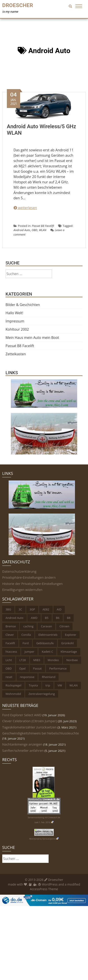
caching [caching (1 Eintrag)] (28, 626)
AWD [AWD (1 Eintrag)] (34, 618)
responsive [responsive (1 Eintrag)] (27, 677)
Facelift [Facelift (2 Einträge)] (10, 643)
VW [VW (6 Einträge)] (60, 685)
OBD (34, 230)
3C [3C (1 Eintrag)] (20, 609)
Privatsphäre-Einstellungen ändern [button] (29, 577)
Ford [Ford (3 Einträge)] (26, 643)
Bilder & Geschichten (23, 305)
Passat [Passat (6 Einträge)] (37, 668)
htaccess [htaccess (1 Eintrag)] (11, 652)
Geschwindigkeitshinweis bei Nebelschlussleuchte (41, 733)
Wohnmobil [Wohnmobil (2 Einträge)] (13, 694)
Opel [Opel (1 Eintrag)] (22, 668)
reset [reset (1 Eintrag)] (9, 677)
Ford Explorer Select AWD (22, 715)
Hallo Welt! (14, 313)
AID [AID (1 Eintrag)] (59, 609)
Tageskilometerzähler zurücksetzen (29, 727)
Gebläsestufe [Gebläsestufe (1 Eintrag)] (45, 643)
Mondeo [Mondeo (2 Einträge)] (53, 660)
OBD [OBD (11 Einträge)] (9, 668)
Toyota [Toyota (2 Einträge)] (33, 685)
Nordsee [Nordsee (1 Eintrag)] (72, 660)
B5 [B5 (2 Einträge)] (47, 618)
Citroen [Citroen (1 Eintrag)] (64, 626)
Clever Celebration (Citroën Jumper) (30, 721)
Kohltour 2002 (17, 329)
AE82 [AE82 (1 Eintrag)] (46, 609)
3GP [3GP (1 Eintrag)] (32, 609)
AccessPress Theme (44, 889)
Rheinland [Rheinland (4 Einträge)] (49, 677)
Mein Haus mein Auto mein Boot (32, 338)
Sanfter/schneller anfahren (23, 750)
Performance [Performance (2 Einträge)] (58, 668)
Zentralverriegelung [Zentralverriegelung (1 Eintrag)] (42, 694)
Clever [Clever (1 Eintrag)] (10, 635)
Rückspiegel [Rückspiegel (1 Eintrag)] (13, 685)
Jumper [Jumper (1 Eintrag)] (29, 652)
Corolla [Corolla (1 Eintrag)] (26, 635)
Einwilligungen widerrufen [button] (22, 590)
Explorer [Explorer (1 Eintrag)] (71, 635)
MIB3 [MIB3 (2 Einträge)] (37, 660)
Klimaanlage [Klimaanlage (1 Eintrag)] (69, 652)
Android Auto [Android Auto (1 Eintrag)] (14, 618)
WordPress (48, 884)
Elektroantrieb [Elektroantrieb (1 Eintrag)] (48, 635)
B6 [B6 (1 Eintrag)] (58, 618)
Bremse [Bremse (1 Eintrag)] (11, 626)
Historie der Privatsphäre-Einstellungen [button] (33, 584)
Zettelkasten (16, 354)
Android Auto (22, 230)
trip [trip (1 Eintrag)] (48, 685)
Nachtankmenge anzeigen (22, 744)
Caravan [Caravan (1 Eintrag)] (46, 626)
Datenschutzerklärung (19, 571)
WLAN (43, 230)
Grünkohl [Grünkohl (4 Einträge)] (68, 643)
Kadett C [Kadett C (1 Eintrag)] (47, 652)
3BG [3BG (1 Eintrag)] (8, 609)
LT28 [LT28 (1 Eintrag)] (23, 660)
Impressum (15, 321)
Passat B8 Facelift (43, 226)
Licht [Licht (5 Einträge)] (9, 660)
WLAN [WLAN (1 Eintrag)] (74, 685)
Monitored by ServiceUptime (44, 839)
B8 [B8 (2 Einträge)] (69, 618)
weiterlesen (25, 208)
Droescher (18, 5)
